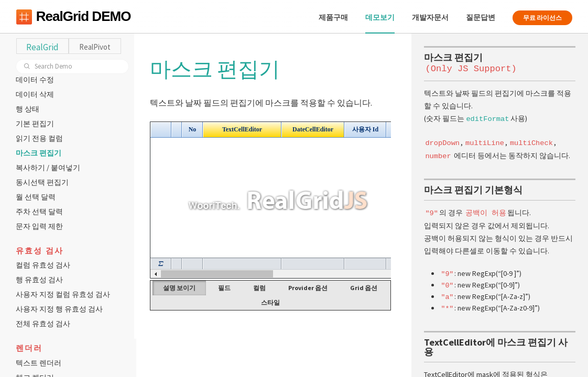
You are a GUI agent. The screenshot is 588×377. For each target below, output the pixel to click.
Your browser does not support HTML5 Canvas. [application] (272, 200)
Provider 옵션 (309, 288)
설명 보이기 (181, 288)
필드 (226, 288)
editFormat (487, 118)
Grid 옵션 (365, 288)
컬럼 (261, 288)
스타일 (272, 302)
